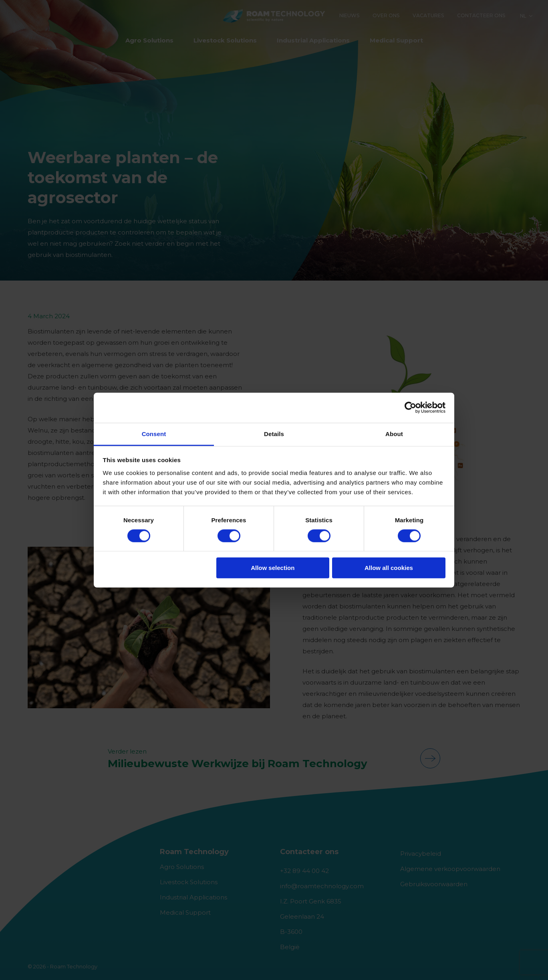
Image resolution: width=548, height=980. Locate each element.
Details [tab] (274, 433)
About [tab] (394, 433)
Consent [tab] (154, 433)
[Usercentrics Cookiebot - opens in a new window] (410, 408)
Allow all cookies (389, 568)
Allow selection (273, 568)
